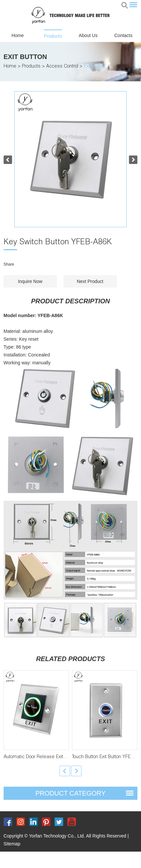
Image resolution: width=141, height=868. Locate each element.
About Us (88, 35)
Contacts (123, 35)
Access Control (62, 67)
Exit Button (25, 57)
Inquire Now (30, 281)
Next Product (90, 281)
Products (53, 36)
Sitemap (12, 844)
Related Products (70, 659)
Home (18, 35)
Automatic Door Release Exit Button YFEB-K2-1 (53, 757)
